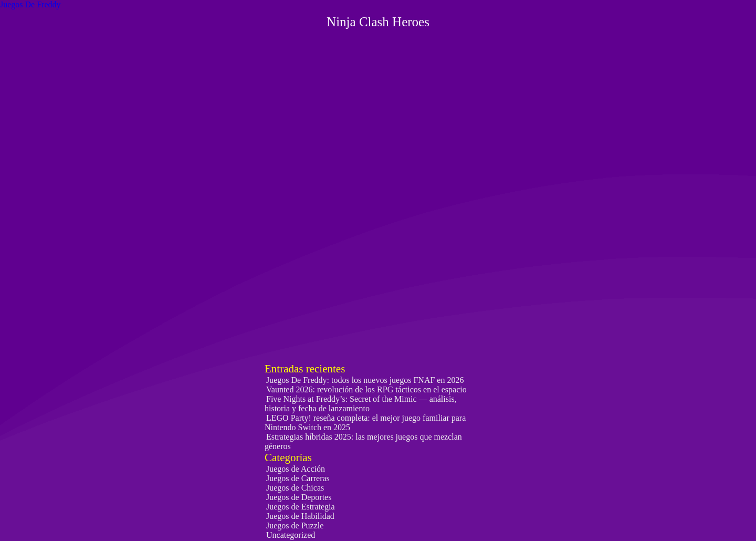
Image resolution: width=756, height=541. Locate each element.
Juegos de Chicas (295, 488)
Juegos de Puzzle (295, 526)
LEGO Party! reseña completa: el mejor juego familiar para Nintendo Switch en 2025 (365, 423)
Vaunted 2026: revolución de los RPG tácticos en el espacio (366, 389)
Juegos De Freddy (30, 4)
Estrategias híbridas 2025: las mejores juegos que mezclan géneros (363, 441)
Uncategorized (291, 535)
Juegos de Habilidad (300, 516)
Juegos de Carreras (298, 478)
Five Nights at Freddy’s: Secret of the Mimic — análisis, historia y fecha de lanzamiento (361, 404)
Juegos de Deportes (299, 497)
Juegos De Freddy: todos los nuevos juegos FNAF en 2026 (365, 380)
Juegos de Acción (296, 469)
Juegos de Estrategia (301, 507)
